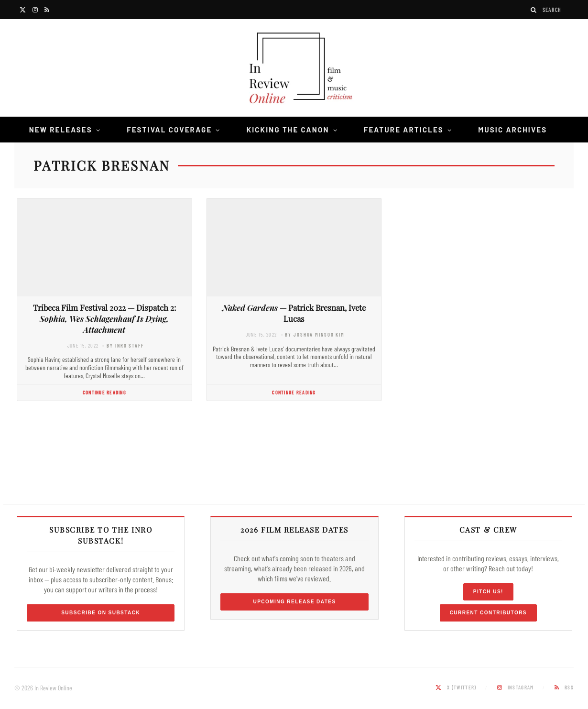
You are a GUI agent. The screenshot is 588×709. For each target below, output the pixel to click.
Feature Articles (404, 130)
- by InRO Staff (123, 345)
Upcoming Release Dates (294, 602)
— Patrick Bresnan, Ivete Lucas (294, 313)
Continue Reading (104, 392)
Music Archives (512, 130)
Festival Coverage (169, 130)
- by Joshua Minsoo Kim (313, 334)
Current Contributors (488, 613)
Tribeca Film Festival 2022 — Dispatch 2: (104, 318)
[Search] (534, 10)
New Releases (61, 130)
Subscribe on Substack (101, 613)
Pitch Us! (488, 592)
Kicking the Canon (288, 130)
